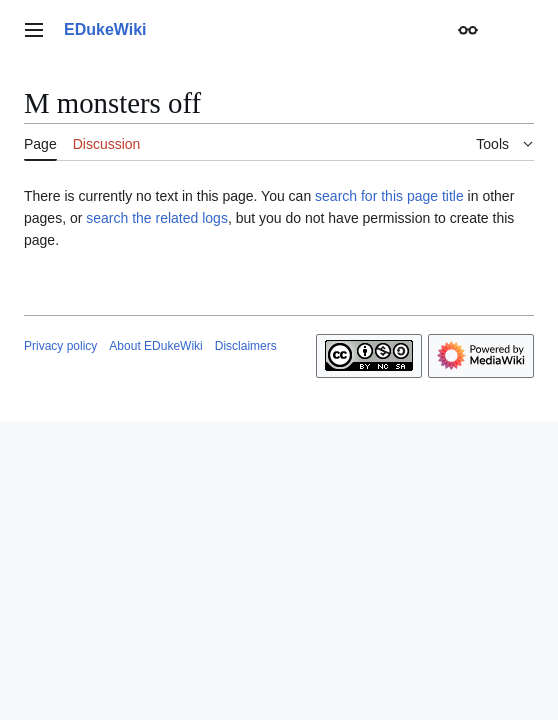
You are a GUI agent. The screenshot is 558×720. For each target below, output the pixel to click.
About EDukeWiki (155, 346)
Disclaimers (246, 346)
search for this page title (389, 196)
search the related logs (157, 218)
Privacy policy (60, 346)
